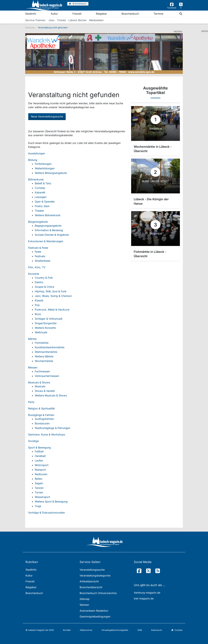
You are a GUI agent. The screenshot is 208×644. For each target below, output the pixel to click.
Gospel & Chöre (44, 287)
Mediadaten (96, 20)
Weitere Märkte (44, 356)
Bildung (33, 160)
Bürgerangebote (38, 222)
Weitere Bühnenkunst (48, 215)
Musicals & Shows (39, 382)
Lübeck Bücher (78, 20)
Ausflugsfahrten (44, 419)
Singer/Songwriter (46, 323)
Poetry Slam (42, 206)
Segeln (39, 483)
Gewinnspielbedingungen (95, 617)
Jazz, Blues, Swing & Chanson (53, 296)
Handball (40, 456)
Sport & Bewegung (39, 447)
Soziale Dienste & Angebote (52, 235)
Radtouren (41, 474)
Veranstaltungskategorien (95, 576)
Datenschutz (86, 630)
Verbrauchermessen (47, 376)
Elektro (39, 282)
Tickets (61, 20)
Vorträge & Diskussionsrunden (46, 513)
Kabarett (40, 192)
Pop (37, 305)
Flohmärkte (42, 343)
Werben (84, 605)
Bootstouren (42, 423)
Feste (38, 252)
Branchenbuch (130, 14)
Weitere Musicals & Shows (51, 395)
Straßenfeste (42, 261)
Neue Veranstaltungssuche (47, 116)
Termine (158, 14)
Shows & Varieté (45, 391)
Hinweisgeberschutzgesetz (115, 630)
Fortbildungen (43, 164)
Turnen (39, 492)
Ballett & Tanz (43, 183)
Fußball (39, 451)
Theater (39, 211)
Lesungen (41, 197)
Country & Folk (44, 278)
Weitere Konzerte (45, 328)
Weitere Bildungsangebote (51, 173)
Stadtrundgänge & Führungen (52, 428)
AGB (140, 630)
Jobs (51, 20)
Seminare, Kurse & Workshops (47, 434)
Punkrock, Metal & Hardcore (52, 310)
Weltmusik (41, 332)
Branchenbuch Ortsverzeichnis (98, 593)
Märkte (32, 339)
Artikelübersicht (89, 581)
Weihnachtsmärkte (46, 352)
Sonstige (33, 441)
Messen (33, 367)
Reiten (39, 479)
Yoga (38, 506)
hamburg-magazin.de (147, 593)
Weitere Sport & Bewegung (51, 502)
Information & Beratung (49, 230)
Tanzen (39, 488)
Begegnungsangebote (48, 226)
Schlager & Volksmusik (49, 319)
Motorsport (42, 465)
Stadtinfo (31, 14)
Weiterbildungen (45, 168)
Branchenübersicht (91, 587)
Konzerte (34, 274)
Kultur (54, 14)
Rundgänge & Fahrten (41, 415)
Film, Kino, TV (37, 267)
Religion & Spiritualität (41, 408)
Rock (38, 314)
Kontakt (67, 630)
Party (31, 402)
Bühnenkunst (36, 179)
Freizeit (77, 14)
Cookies (177, 630)
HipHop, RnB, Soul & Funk (51, 291)
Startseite (30, 27)
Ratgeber (101, 14)
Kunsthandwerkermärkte (50, 347)
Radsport (40, 470)
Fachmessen (42, 371)
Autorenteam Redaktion (94, 611)
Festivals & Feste (38, 248)
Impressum (157, 630)
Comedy (40, 188)
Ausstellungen (37, 153)
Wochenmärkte (44, 361)
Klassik (39, 300)
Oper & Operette (45, 202)
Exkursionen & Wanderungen (46, 241)
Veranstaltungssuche (92, 570)
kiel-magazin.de (144, 598)
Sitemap (85, 599)
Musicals (40, 386)
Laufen (39, 461)
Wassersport (42, 497)
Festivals (40, 256)
